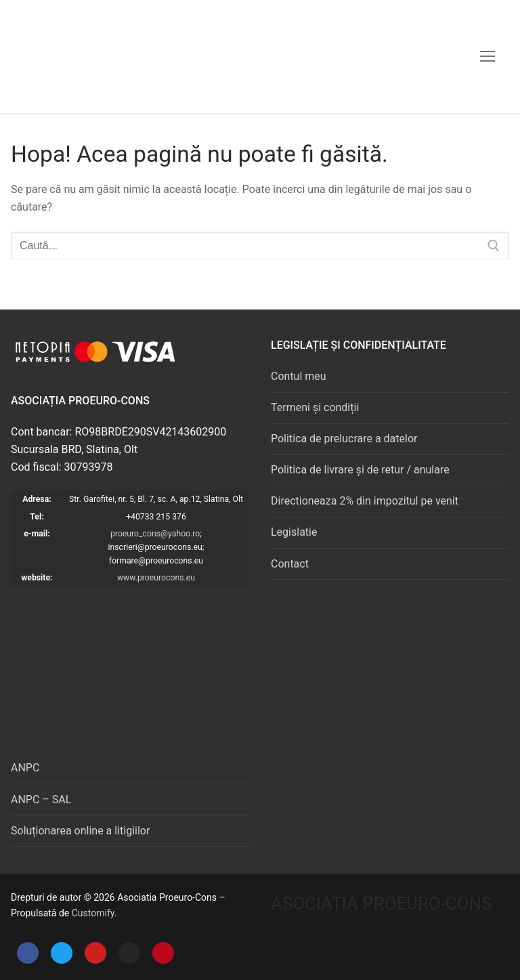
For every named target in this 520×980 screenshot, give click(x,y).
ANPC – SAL (41, 800)
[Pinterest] (163, 953)
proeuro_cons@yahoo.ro (155, 534)
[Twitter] (62, 953)
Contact (290, 564)
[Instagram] (129, 953)
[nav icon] (487, 56)
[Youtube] (95, 953)
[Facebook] (28, 953)
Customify (93, 913)
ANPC (25, 768)
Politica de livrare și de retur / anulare (360, 470)
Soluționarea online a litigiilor (80, 831)
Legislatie (294, 532)
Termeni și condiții (315, 407)
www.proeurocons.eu (156, 578)
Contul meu (299, 376)
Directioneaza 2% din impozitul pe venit (365, 501)
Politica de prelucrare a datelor (344, 439)
